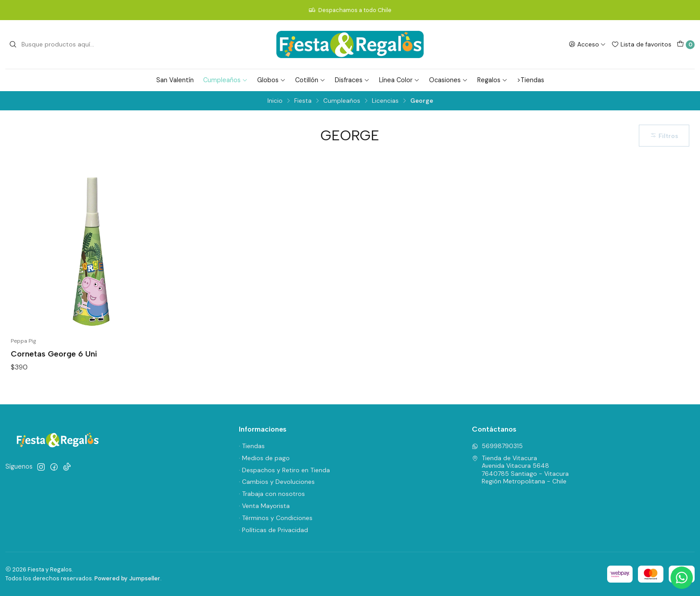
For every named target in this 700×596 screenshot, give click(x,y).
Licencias (385, 101)
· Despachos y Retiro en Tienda (284, 470)
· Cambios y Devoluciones (277, 482)
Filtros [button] (664, 136)
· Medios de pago (264, 458)
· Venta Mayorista (264, 506)
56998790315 (497, 446)
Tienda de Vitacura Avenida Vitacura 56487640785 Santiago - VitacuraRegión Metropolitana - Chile (520, 470)
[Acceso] (587, 44)
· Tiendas (252, 446)
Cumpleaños (225, 80)
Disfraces (352, 80)
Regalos (492, 80)
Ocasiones (448, 80)
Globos (271, 80)
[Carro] (686, 45)
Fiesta (303, 101)
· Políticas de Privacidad (273, 530)
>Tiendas (531, 80)
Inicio (275, 101)
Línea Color (399, 80)
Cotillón (310, 80)
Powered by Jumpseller (127, 578)
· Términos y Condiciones (276, 518)
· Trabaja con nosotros (272, 494)
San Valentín (175, 80)
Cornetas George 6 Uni (54, 354)
